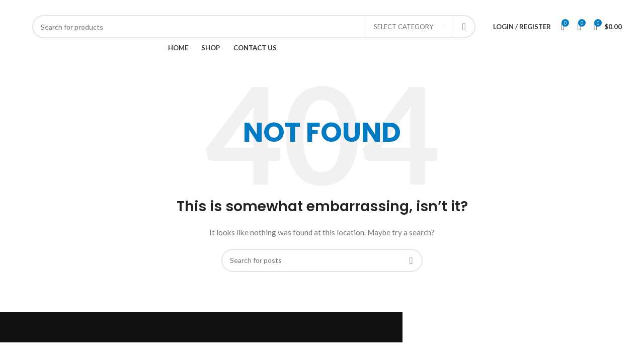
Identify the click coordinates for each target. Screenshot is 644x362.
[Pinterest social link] (617, 8)
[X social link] (589, 8)
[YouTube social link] (608, 8)
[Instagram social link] (598, 8)
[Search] (254, 27)
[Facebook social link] (580, 8)
